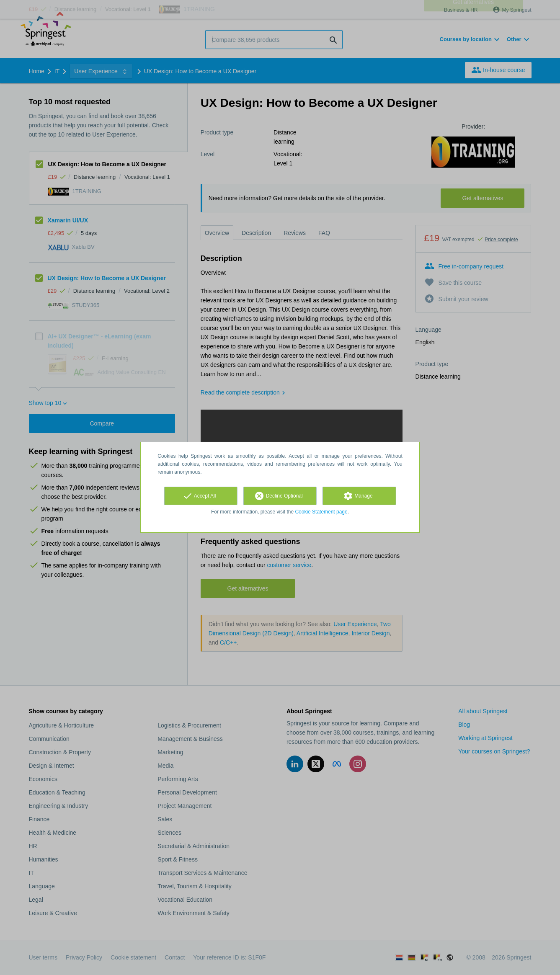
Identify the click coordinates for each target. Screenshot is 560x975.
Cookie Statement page (321, 512)
